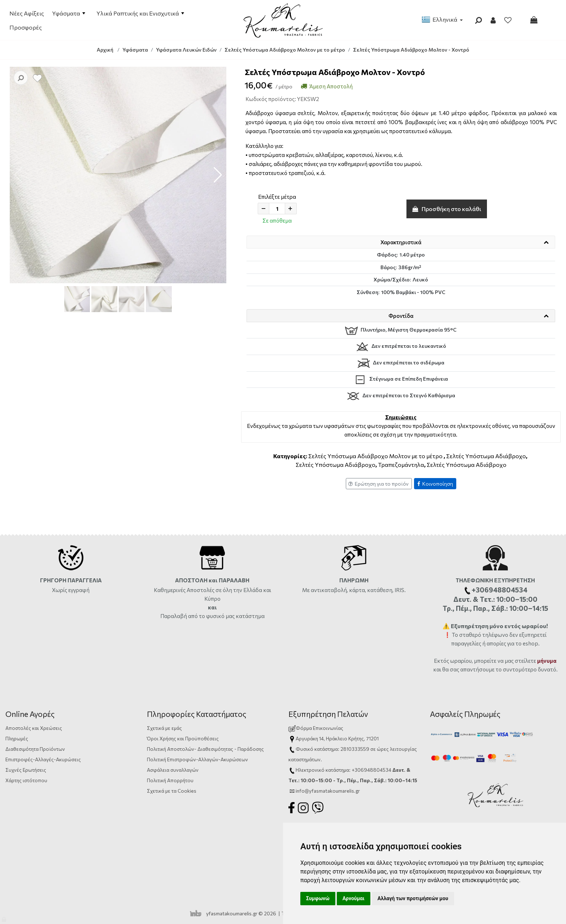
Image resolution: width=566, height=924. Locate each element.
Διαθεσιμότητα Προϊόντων (35, 749)
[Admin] (5, 918)
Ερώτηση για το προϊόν (378, 484)
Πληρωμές (17, 738)
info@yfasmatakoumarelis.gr (328, 791)
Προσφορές (26, 27)
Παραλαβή (174, 616)
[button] (218, 175)
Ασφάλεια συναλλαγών (173, 770)
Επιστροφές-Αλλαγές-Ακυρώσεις (43, 759)
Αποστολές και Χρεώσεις (34, 728)
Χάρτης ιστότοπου (26, 780)
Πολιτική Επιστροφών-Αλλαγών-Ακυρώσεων (197, 759)
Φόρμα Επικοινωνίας (316, 728)
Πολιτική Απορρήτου (170, 780)
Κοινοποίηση (435, 484)
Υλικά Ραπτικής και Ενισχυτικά (140, 13)
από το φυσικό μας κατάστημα (226, 616)
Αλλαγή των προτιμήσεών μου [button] (413, 898)
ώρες (383, 749)
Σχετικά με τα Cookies (172, 791)
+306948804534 (371, 770)
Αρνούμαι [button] (354, 898)
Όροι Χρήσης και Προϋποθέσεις (183, 738)
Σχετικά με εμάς (164, 728)
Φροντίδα (401, 316)
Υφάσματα (69, 13)
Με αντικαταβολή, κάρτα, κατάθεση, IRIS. (354, 590)
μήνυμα (547, 661)
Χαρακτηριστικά (401, 242)
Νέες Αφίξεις (27, 13)
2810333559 (355, 749)
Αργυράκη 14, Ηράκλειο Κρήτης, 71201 (337, 738)
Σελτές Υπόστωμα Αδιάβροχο (486, 456)
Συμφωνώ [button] (318, 898)
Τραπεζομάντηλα (401, 465)
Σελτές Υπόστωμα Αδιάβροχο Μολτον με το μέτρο (375, 456)
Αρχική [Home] (105, 50)
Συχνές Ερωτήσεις (26, 770)
